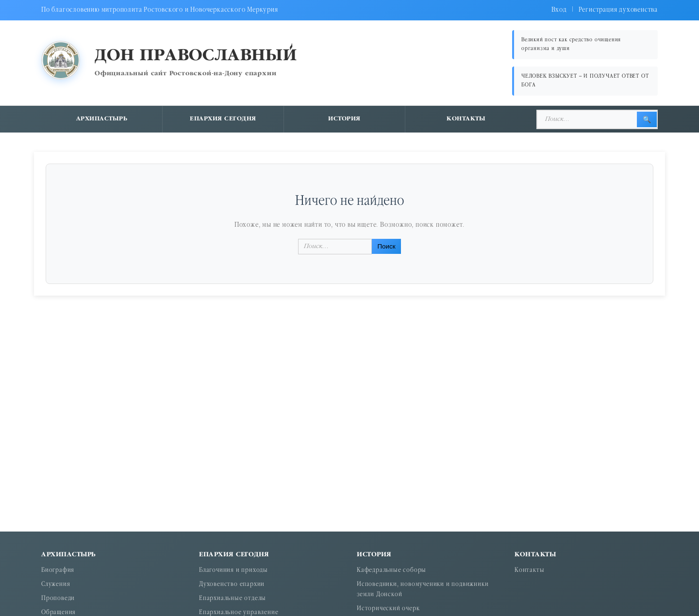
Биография (58, 571)
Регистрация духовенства (618, 10)
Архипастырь (102, 119)
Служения (56, 585)
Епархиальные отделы (233, 599)
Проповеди (58, 599)
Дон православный (196, 56)
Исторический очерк (388, 609)
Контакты (466, 119)
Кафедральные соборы (391, 571)
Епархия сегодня (223, 119)
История (344, 119)
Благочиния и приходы (233, 571)
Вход (559, 10)
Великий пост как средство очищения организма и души (571, 44)
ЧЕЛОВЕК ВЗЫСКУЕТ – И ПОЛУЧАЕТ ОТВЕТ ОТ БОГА (585, 81)
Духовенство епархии (232, 585)
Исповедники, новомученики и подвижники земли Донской (423, 590)
